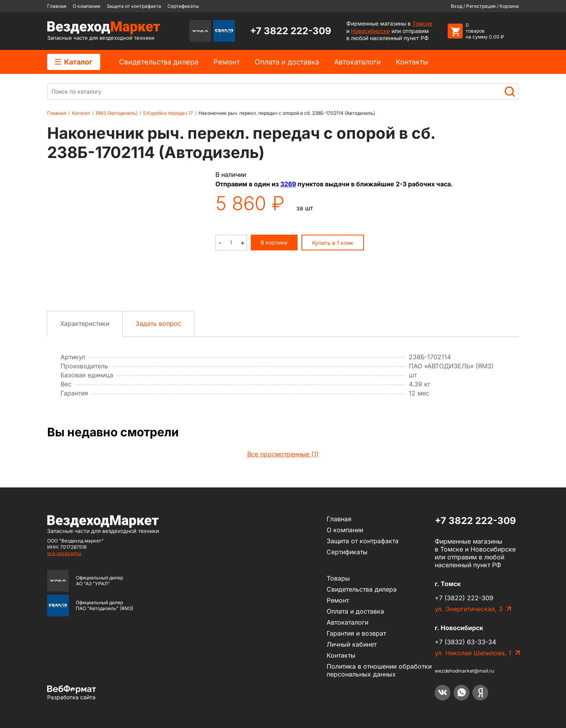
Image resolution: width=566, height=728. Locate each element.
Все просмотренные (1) (283, 454)
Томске (422, 23)
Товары (338, 578)
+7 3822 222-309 (291, 31)
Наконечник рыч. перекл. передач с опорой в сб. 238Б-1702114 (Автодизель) (287, 113)
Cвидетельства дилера (159, 62)
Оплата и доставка (287, 62)
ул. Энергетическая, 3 (469, 609)
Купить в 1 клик (333, 243)
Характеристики (85, 324)
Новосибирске (370, 31)
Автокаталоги (357, 62)
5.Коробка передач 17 (168, 113)
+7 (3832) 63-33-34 (465, 642)
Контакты (412, 62)
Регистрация (481, 6)
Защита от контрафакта (134, 6)
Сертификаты (183, 6)
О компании (86, 6)
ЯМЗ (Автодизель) (117, 113)
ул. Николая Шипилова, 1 (473, 653)
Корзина (509, 6)
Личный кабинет (352, 644)
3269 (288, 184)
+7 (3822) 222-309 (464, 598)
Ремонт (227, 62)
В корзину (274, 242)
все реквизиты (64, 553)
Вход (457, 6)
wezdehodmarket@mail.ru (464, 671)
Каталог (74, 62)
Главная (57, 6)
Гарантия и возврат (356, 633)
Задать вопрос (158, 324)
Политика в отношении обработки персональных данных (379, 670)
